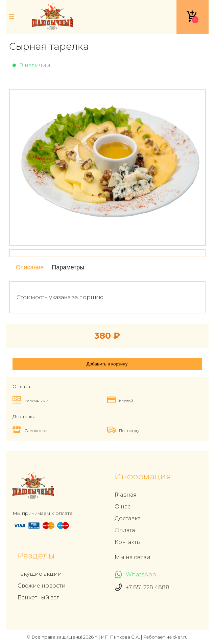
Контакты (128, 542)
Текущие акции (40, 574)
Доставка (128, 518)
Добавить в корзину (107, 364)
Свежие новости (42, 586)
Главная (126, 495)
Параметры (68, 267)
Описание (30, 267)
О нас (123, 507)
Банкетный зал (39, 598)
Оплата (125, 530)
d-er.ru (180, 637)
